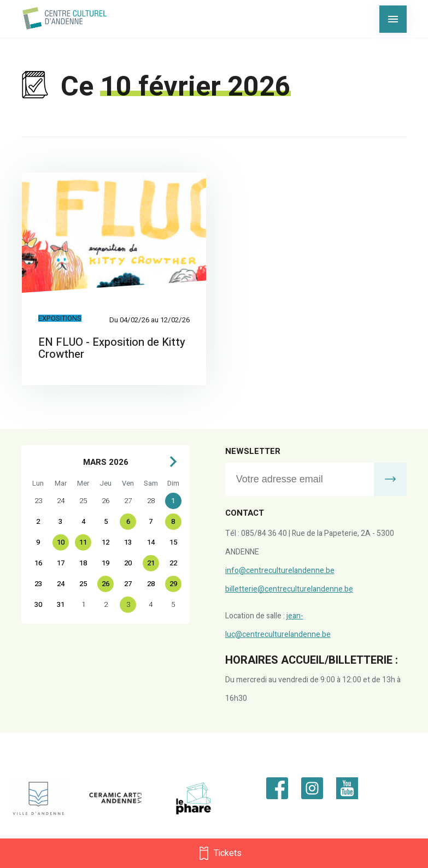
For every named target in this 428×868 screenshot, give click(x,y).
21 (151, 563)
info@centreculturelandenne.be (280, 571)
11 (83, 542)
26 (105, 584)
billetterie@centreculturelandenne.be (289, 589)
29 (173, 584)
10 (61, 542)
